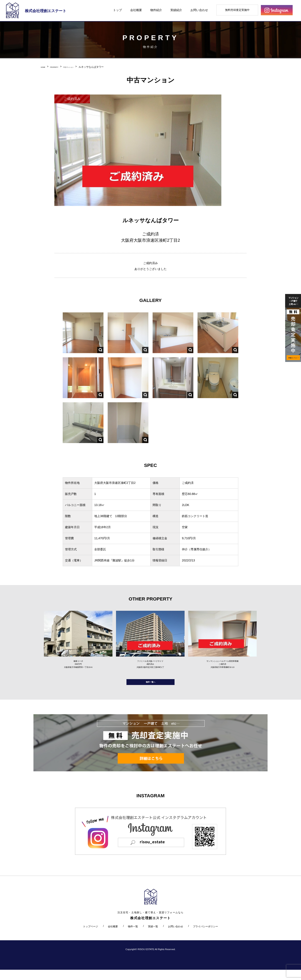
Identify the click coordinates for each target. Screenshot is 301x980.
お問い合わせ (199, 10)
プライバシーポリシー (205, 937)
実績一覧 (153, 937)
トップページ (91, 937)
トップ (117, 10)
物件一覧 (133, 937)
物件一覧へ (150, 690)
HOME (45, 67)
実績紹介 (176, 10)
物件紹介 (156, 10)
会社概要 (136, 10)
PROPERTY (60, 67)
